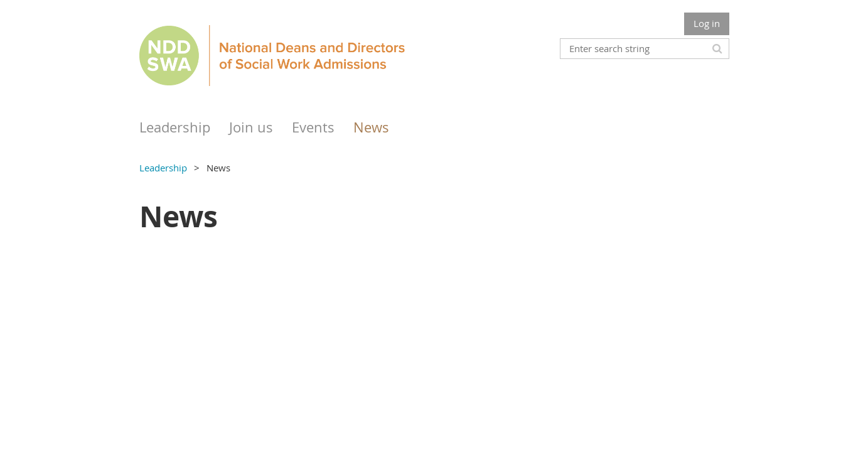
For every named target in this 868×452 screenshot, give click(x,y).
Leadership (163, 168)
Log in (707, 23)
